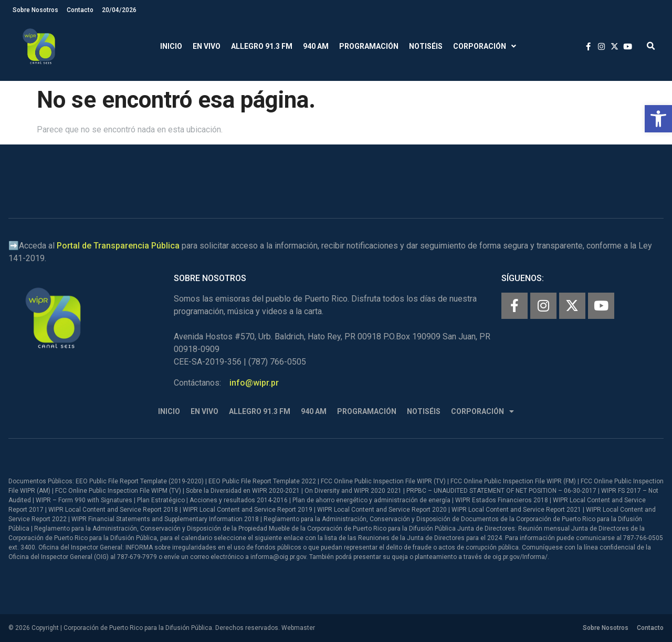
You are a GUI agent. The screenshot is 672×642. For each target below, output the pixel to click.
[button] (658, 119)
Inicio (171, 46)
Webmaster (298, 628)
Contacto (80, 10)
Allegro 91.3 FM (262, 46)
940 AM (316, 46)
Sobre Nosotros (35, 10)
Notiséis (426, 46)
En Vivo (207, 46)
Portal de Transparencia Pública (118, 246)
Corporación (485, 46)
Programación (369, 46)
